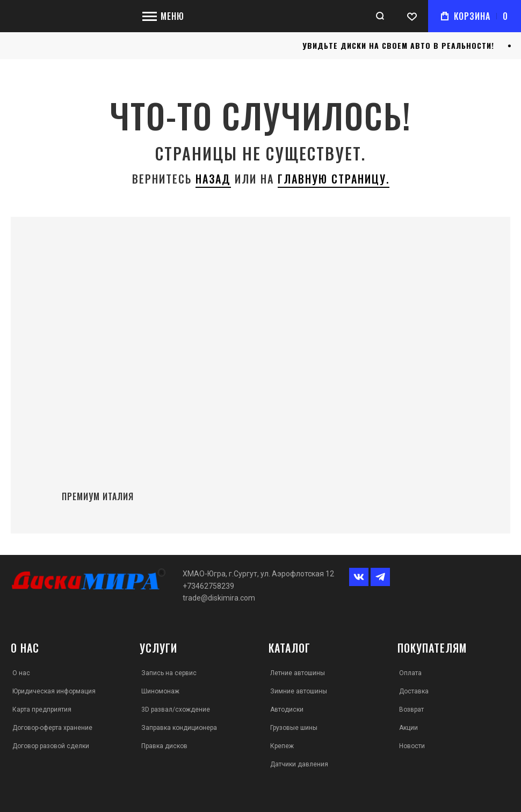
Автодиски (287, 709)
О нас (21, 673)
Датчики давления (299, 764)
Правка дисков (164, 746)
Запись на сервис (169, 673)
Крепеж (282, 746)
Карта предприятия (42, 709)
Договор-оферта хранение (52, 728)
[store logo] (67, 16)
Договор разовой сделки (51, 746)
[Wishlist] (412, 16)
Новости (412, 746)
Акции (408, 728)
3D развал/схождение (176, 709)
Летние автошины (298, 673)
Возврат (411, 709)
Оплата (410, 673)
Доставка (414, 691)
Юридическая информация (54, 691)
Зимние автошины (299, 691)
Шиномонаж (160, 691)
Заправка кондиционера (179, 728)
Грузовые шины (294, 728)
